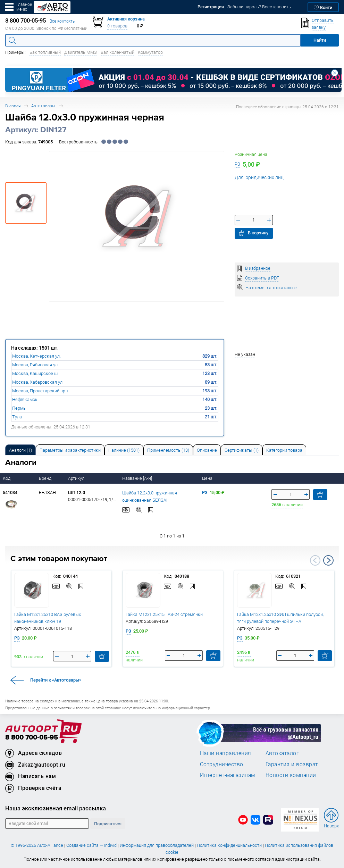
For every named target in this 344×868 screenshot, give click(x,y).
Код (7, 478)
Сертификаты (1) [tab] (242, 450)
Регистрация (211, 7)
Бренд (46, 478)
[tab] (20, 450)
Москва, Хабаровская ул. (38, 382)
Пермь (19, 408)
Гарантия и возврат (292, 764)
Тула (17, 417)
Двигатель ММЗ (81, 52)
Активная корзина (126, 19)
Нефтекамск (25, 399)
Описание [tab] (207, 450)
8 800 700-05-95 (32, 738)
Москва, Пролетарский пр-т (40, 391)
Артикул (77, 478)
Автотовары (43, 106)
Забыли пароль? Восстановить (259, 7)
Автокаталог (282, 753)
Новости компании (291, 775)
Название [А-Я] (138, 478)
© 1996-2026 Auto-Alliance (37, 845)
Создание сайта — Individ (91, 845)
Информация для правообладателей (157, 845)
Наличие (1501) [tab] (124, 450)
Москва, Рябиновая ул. (35, 365)
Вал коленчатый (118, 52)
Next (328, 560)
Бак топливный (45, 52)
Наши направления (226, 753)
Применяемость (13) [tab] (168, 450)
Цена (208, 478)
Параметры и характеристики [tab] (70, 450)
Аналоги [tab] (20, 450)
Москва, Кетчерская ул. (36, 356)
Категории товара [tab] (284, 450)
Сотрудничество (222, 764)
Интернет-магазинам (228, 775)
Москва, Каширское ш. (35, 373)
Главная (13, 106)
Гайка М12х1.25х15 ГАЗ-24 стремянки (164, 614)
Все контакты (63, 21)
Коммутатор (150, 52)
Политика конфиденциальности (229, 845)
